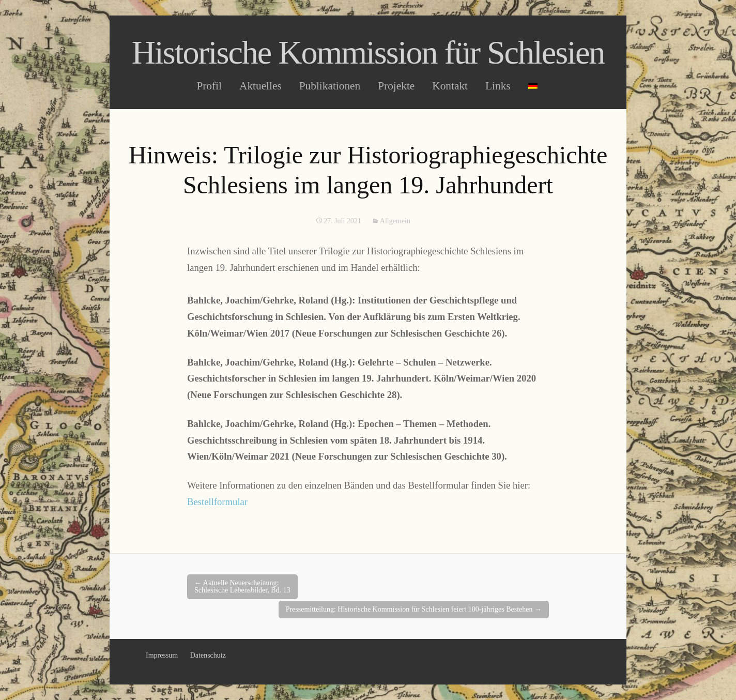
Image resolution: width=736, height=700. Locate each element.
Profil (209, 86)
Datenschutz (208, 655)
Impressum (162, 655)
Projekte (396, 86)
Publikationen (330, 86)
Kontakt (450, 86)
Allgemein (395, 221)
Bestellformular (217, 502)
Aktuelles (260, 86)
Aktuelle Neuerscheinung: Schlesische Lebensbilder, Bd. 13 (242, 587)
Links (498, 86)
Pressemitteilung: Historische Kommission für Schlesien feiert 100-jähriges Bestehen (414, 609)
